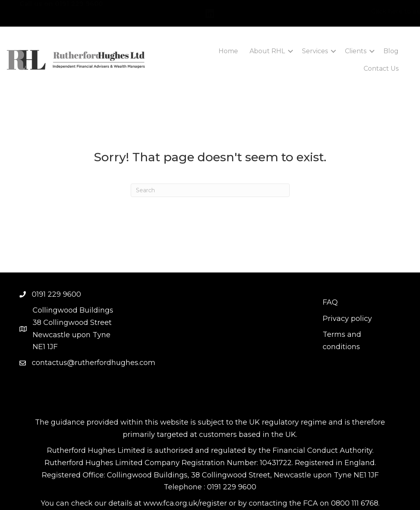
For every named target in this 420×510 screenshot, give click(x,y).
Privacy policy (347, 317)
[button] (290, 50)
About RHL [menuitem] (267, 49)
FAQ (330, 301)
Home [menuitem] (228, 49)
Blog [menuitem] (391, 49)
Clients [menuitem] (356, 49)
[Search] (210, 189)
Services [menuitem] (315, 49)
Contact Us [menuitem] (381, 67)
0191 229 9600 (79, 10)
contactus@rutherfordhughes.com (94, 361)
